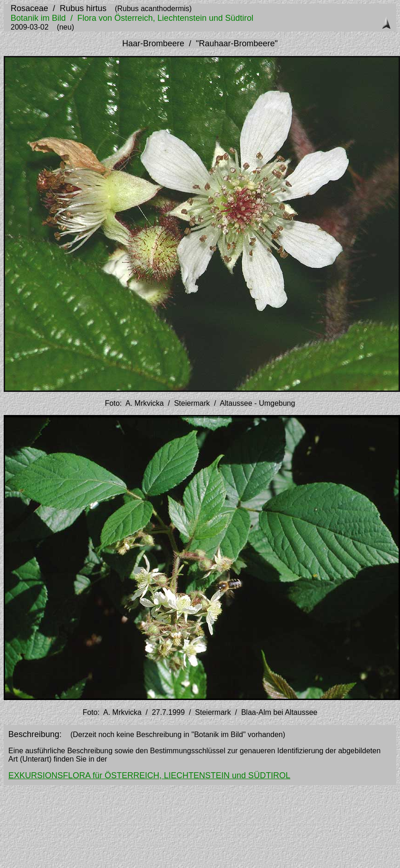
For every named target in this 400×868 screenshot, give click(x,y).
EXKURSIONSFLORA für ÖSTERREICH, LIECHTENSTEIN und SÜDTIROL (149, 775)
